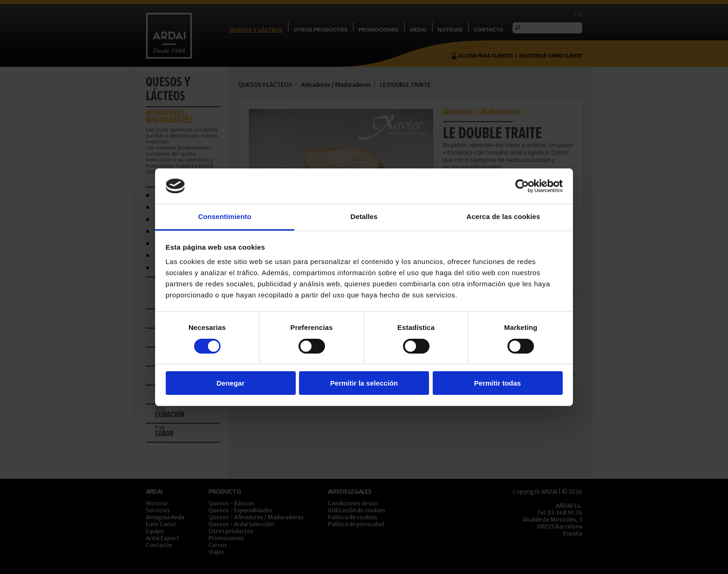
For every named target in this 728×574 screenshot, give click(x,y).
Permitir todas (497, 383)
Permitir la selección (364, 383)
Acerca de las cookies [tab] (504, 216)
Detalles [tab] (364, 216)
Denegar (230, 383)
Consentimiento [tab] (225, 216)
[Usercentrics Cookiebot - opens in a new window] (522, 186)
